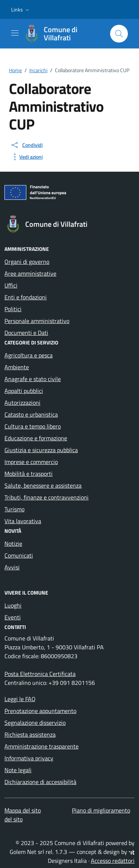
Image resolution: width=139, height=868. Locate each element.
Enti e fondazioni (26, 297)
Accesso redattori (113, 861)
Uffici (11, 285)
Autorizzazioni (22, 403)
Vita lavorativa (23, 521)
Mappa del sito (23, 810)
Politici (13, 309)
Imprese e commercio (31, 462)
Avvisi (12, 567)
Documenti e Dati (26, 333)
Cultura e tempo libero (33, 426)
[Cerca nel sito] (119, 34)
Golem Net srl (27, 852)
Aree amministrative (30, 273)
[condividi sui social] (27, 145)
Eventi (13, 617)
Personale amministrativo (37, 321)
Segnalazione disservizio (35, 723)
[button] (21, 10)
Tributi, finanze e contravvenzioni (47, 497)
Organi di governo (27, 262)
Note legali (18, 770)
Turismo (14, 509)
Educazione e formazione (36, 438)
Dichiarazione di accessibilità (40, 782)
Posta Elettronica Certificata (40, 674)
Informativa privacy (29, 758)
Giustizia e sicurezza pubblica (41, 450)
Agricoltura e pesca (29, 355)
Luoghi (13, 605)
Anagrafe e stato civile (33, 379)
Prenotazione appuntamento (40, 711)
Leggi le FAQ (20, 699)
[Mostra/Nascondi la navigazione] (15, 33)
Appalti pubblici (24, 391)
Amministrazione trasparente (42, 746)
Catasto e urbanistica (31, 414)
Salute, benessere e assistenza (43, 485)
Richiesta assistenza (30, 734)
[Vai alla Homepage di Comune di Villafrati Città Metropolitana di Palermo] (64, 34)
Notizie (13, 544)
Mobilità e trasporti (29, 474)
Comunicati (19, 555)
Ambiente (17, 367)
